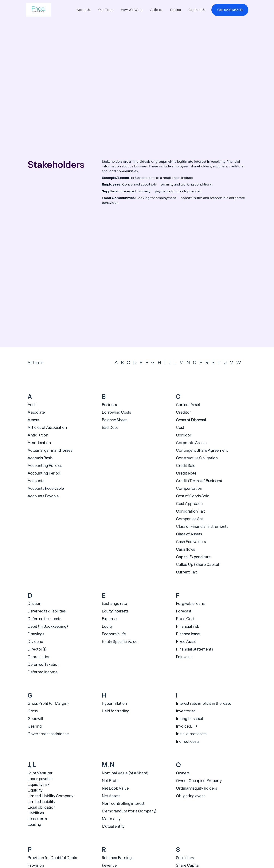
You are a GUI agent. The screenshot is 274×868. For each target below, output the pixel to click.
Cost (180, 428)
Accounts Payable (43, 496)
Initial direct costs (191, 734)
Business (109, 405)
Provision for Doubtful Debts (52, 858)
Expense (109, 619)
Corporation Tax (190, 511)
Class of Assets (189, 534)
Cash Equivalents (191, 542)
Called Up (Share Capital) (198, 565)
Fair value (184, 657)
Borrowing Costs (116, 412)
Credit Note (186, 473)
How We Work (132, 10)
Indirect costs (188, 741)
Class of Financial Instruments (202, 526)
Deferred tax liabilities (47, 611)
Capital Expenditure (193, 557)
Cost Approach (189, 504)
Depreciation (39, 657)
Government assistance (48, 734)
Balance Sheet (114, 420)
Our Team (106, 10)
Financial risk (188, 626)
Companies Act (190, 519)
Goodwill (35, 719)
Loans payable (40, 779)
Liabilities (36, 813)
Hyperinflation (114, 703)
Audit (32, 405)
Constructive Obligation (197, 458)
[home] (38, 10)
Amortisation (39, 443)
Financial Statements (194, 649)
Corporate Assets (191, 443)
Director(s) (37, 649)
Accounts (36, 481)
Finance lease (188, 634)
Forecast (184, 611)
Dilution (34, 604)
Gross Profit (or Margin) (48, 703)
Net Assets (111, 796)
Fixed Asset (186, 642)
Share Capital (188, 865)
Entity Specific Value (120, 642)
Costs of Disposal (191, 420)
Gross (33, 711)
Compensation (189, 488)
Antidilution (38, 435)
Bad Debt (110, 428)
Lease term (37, 819)
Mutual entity (113, 826)
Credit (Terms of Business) (199, 481)
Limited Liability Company (50, 796)
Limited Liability (41, 802)
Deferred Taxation (44, 664)
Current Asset (188, 405)
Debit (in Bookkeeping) (48, 626)
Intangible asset (190, 719)
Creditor (183, 412)
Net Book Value (115, 788)
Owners (183, 773)
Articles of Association (47, 428)
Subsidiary (185, 858)
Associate (36, 412)
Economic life (114, 634)
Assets (33, 420)
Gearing (35, 726)
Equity (107, 626)
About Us (84, 10)
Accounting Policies (45, 466)
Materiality (111, 819)
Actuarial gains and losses (50, 450)
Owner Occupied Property (199, 781)
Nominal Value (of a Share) (125, 773)
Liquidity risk (39, 784)
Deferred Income (43, 672)
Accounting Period (44, 473)
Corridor (184, 435)
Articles (157, 10)
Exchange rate (114, 604)
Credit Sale (186, 466)
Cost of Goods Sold (193, 496)
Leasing (34, 824)
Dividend (35, 642)
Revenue (109, 865)
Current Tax (186, 572)
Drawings (36, 634)
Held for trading (116, 711)
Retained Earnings (118, 858)
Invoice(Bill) (186, 726)
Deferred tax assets (44, 619)
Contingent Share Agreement (202, 450)
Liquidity (35, 790)
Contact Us (197, 10)
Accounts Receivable (46, 488)
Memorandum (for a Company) (129, 811)
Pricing (176, 10)
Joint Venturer (40, 773)
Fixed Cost (185, 619)
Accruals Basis (40, 458)
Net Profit (110, 781)
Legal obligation (42, 807)
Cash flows (185, 549)
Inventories (186, 711)
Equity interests (115, 611)
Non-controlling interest (123, 803)
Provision (36, 865)
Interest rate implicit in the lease (204, 703)
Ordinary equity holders (196, 788)
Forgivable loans (190, 604)
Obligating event (190, 796)
